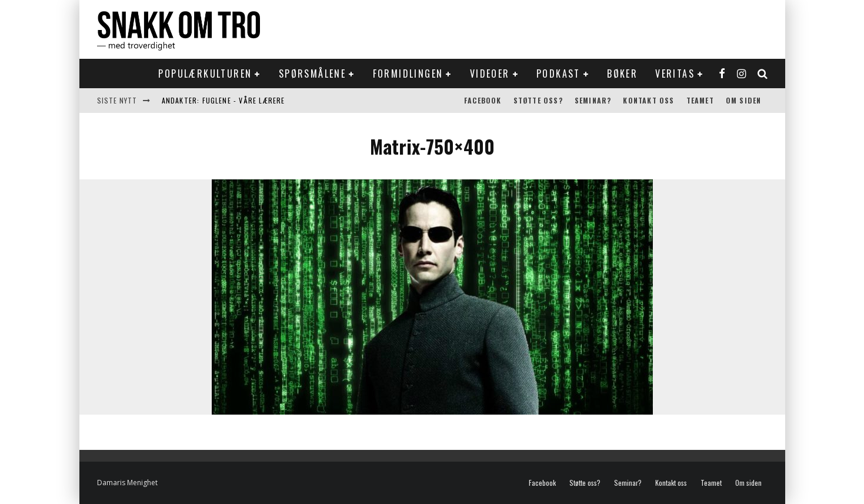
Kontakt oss (648, 100)
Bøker (622, 74)
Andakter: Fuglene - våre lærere (223, 100)
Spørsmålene (312, 74)
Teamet (700, 100)
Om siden (744, 100)
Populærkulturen (205, 74)
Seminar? (593, 100)
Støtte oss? (538, 100)
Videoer (490, 74)
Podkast (558, 74)
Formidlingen (408, 74)
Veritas (675, 74)
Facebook (483, 100)
